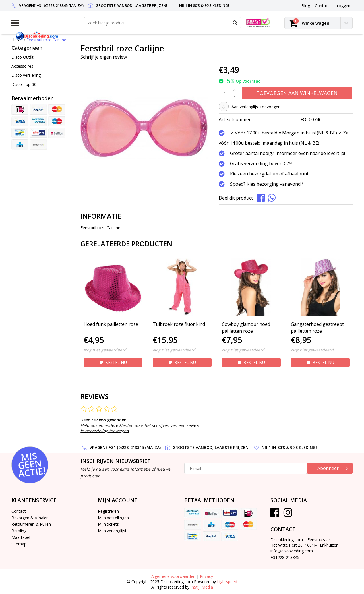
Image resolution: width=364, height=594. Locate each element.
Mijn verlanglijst (112, 531)
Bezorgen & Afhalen (30, 518)
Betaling (19, 531)
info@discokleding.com (292, 551)
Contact (19, 511)
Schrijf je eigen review (104, 57)
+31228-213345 (285, 557)
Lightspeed (227, 582)
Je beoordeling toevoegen (105, 431)
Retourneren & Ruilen (31, 524)
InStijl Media (202, 587)
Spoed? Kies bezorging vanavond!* (267, 184)
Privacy (206, 576)
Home (17, 40)
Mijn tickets (108, 524)
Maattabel (21, 537)
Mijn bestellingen (113, 518)
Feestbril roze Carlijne (46, 40)
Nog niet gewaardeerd (105, 350)
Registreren (108, 511)
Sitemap (19, 544)
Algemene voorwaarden (173, 576)
